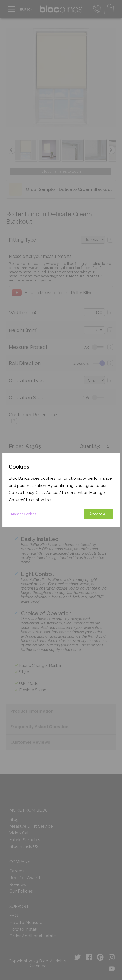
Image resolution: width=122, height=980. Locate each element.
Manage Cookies (24, 514)
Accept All (98, 514)
